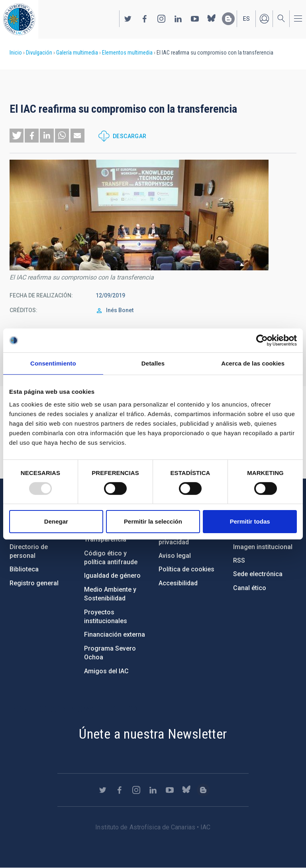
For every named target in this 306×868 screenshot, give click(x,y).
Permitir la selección (153, 521)
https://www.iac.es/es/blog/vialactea (228, 19)
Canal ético (250, 588)
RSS (239, 560)
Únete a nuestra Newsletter (153, 734)
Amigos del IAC (106, 671)
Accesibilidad (178, 583)
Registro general (34, 583)
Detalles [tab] (153, 363)
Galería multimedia (77, 53)
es (246, 19)
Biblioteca (24, 569)
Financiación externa (115, 634)
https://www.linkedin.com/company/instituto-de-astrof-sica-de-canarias (178, 19)
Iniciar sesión (264, 19)
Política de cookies (186, 569)
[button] (17, 136)
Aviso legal (175, 556)
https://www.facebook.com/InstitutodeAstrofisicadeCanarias (145, 19)
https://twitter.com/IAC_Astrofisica (128, 19)
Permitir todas (250, 521)
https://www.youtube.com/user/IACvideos (195, 19)
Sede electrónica (258, 574)
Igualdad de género (112, 576)
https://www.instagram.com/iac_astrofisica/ (161, 19)
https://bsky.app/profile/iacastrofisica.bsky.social (212, 19)
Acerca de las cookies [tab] (253, 363)
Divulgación (39, 53)
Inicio (16, 53)
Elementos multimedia (127, 53)
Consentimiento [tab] (53, 363)
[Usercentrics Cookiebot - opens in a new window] (262, 340)
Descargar (130, 136)
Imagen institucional (263, 547)
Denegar (56, 521)
